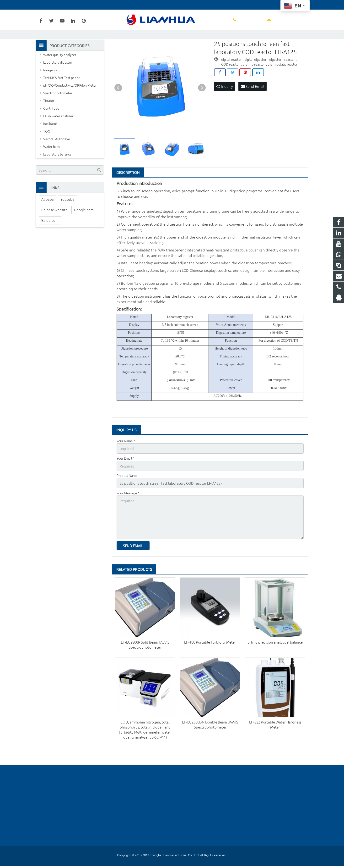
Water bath (51, 164)
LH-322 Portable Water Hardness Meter (275, 736)
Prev (118, 105)
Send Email (253, 103)
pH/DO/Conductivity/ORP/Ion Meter (70, 102)
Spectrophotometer (58, 110)
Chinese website (54, 227)
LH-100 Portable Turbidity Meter (210, 654)
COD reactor (230, 81)
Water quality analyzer (60, 72)
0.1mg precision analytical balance (275, 654)
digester (275, 77)
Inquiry (225, 103)
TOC (47, 148)
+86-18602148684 (53, 5)
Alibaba (48, 216)
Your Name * (126, 458)
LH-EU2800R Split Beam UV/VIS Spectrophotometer (145, 656)
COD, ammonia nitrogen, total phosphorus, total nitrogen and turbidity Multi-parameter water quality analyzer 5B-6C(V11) (145, 741)
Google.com (84, 227)
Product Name (127, 491)
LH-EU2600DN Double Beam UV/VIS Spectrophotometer (210, 736)
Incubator (50, 141)
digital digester (255, 77)
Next (202, 105)
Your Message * (128, 508)
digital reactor (231, 77)
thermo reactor (254, 81)
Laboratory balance (57, 171)
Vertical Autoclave (57, 156)
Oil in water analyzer (58, 133)
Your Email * (126, 475)
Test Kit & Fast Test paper (61, 95)
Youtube (67, 216)
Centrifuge (51, 125)
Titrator (49, 118)
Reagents (50, 87)
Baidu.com (50, 237)
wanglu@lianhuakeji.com (92, 5)
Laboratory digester (58, 79)
